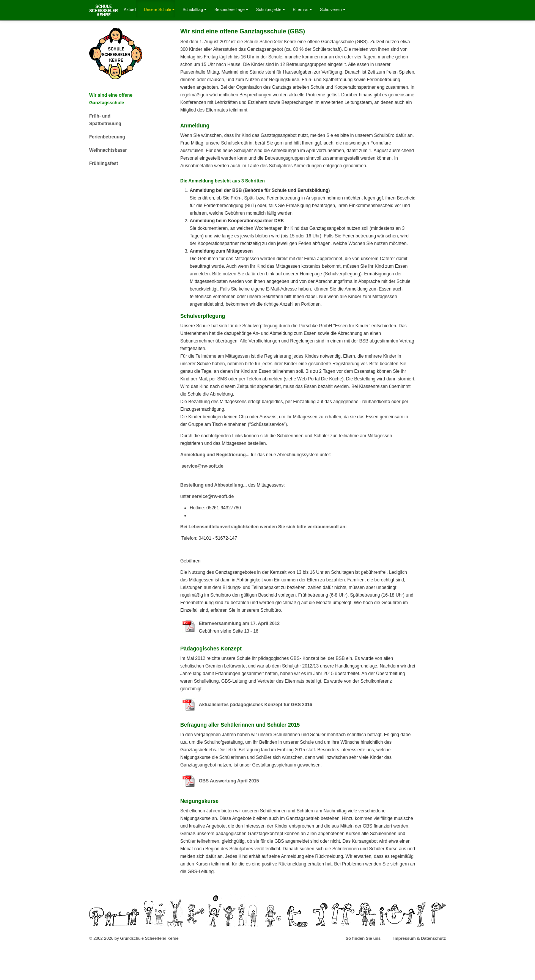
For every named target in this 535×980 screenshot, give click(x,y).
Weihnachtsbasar (108, 150)
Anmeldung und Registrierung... (215, 455)
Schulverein (333, 9)
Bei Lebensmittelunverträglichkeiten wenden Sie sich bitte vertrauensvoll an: (264, 527)
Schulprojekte (271, 9)
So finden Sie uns (363, 938)
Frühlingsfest (104, 163)
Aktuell (130, 9)
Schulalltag (195, 9)
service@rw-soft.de (202, 466)
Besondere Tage (231, 9)
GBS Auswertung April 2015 (229, 781)
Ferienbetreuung (107, 137)
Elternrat (303, 9)
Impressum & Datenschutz (420, 938)
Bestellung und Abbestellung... (214, 485)
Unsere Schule (159, 9)
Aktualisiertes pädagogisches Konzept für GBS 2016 (256, 705)
